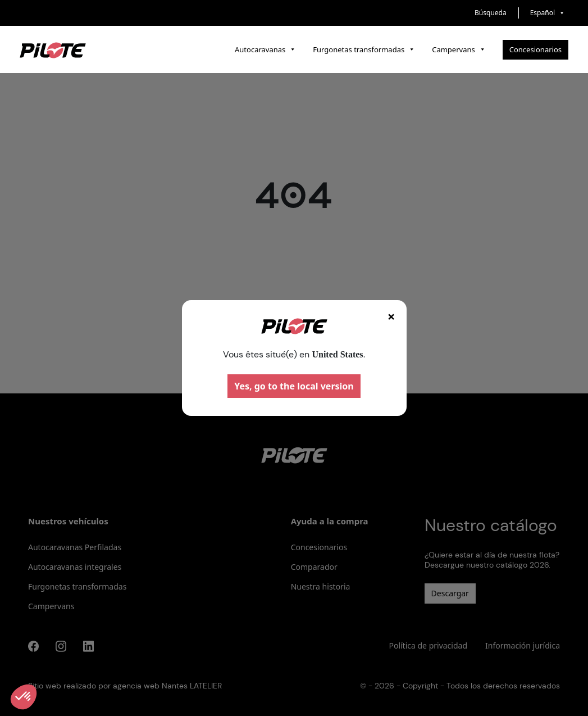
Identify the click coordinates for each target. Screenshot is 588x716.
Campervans (459, 49)
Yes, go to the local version (294, 386)
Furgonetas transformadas (364, 49)
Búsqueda (491, 13)
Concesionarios (535, 49)
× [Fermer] (391, 316)
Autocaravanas (265, 49)
